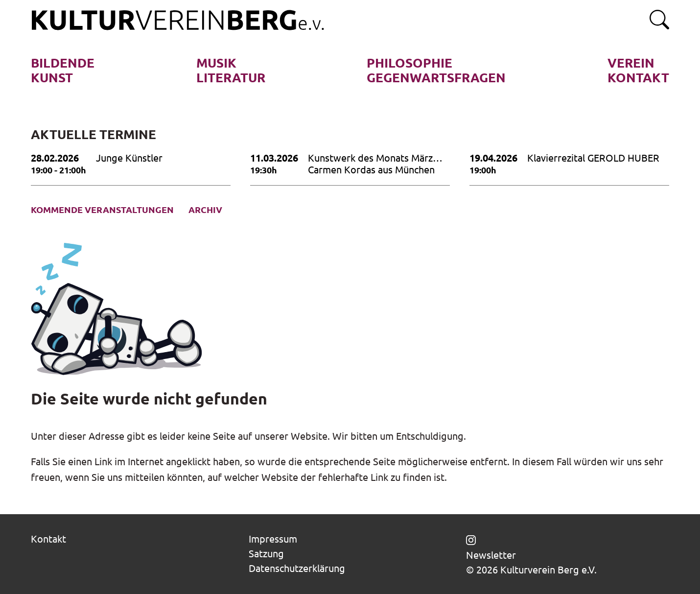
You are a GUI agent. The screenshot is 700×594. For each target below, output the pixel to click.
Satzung (266, 554)
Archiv (205, 210)
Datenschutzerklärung (297, 568)
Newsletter (491, 555)
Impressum (273, 539)
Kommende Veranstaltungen (102, 210)
